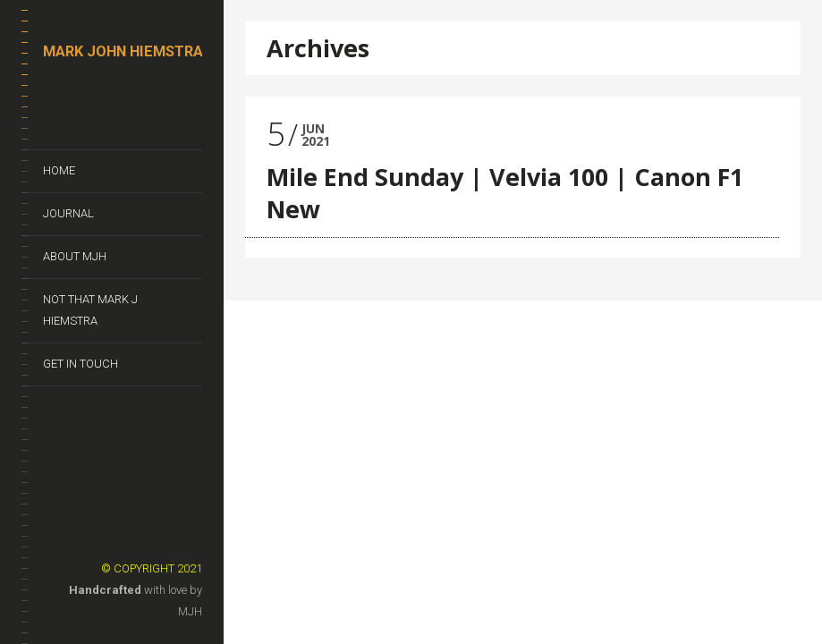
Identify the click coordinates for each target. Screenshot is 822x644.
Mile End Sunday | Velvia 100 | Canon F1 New (505, 193)
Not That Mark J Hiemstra (90, 310)
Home (59, 170)
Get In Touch (81, 364)
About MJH (75, 256)
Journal (68, 213)
